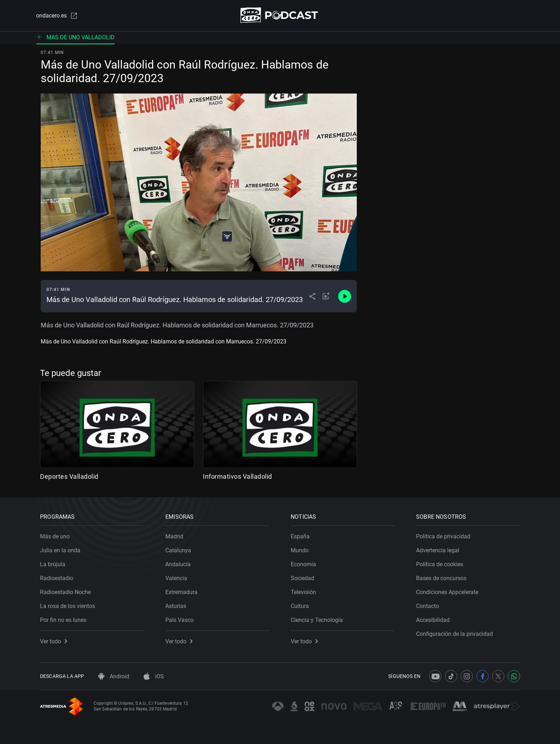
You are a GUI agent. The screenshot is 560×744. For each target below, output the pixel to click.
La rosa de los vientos (67, 606)
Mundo (300, 550)
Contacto (427, 606)
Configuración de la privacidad (454, 634)
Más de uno (55, 536)
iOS (154, 676)
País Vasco (179, 620)
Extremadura (181, 592)
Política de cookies (440, 564)
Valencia (176, 578)
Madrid (174, 536)
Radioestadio (57, 578)
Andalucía (178, 564)
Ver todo (54, 641)
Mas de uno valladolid (76, 37)
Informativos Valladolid (237, 476)
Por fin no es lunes (63, 620)
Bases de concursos (441, 578)
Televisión (303, 592)
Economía (303, 564)
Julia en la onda (60, 550)
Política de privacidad (443, 536)
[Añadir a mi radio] (326, 296)
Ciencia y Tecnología (317, 620)
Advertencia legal (438, 550)
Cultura (300, 606)
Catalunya (178, 550)
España (300, 536)
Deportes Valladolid (69, 476)
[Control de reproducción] (345, 296)
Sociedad (302, 578)
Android (114, 676)
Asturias (176, 606)
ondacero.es (57, 16)
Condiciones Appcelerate (447, 592)
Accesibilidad (433, 620)
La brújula (53, 564)
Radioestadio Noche (65, 592)
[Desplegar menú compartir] (312, 296)
